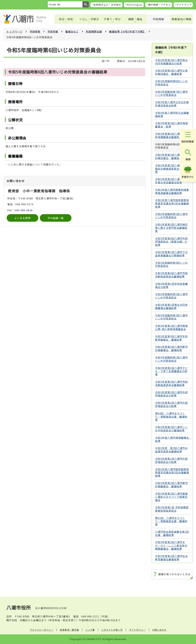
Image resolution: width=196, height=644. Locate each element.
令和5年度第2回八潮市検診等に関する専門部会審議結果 (171, 228)
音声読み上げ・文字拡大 (107, 5)
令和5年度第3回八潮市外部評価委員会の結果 (171, 394)
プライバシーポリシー (42, 630)
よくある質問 (22, 218)
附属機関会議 (94, 31)
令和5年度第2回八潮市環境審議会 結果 (171, 125)
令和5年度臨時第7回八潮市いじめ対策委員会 (171, 93)
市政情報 (158, 19)
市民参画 (53, 31)
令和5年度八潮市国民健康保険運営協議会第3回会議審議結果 (172, 203)
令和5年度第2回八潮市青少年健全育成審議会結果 (171, 181)
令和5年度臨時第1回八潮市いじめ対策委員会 (171, 359)
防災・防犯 (66, 19)
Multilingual (135, 5)
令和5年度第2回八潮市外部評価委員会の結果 (171, 404)
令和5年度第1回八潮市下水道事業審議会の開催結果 (171, 254)
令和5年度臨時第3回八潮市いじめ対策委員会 (171, 296)
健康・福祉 (135, 19)
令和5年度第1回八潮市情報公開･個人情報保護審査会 (171, 327)
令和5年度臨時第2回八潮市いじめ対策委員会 (171, 317)
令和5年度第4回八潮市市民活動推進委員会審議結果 (171, 275)
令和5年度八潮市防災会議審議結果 (172, 114)
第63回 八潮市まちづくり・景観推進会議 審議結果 (171, 521)
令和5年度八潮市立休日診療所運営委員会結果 (172, 104)
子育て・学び (112, 19)
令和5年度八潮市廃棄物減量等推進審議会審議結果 (172, 191)
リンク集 (90, 630)
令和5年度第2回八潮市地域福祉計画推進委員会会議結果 (171, 169)
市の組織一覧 (56, 218)
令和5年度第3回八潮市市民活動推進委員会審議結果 (171, 383)
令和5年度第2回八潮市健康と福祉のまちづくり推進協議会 (171, 497)
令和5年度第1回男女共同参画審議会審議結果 (171, 306)
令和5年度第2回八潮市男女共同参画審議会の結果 (171, 62)
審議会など (72, 31)
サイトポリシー (137, 630)
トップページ (14, 31)
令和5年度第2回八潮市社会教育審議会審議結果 (171, 558)
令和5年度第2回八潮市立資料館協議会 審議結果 (171, 156)
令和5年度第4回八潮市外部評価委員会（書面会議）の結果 (171, 242)
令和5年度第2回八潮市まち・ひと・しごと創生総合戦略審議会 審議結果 (171, 545)
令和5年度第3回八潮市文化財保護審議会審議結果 (171, 135)
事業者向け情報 (181, 19)
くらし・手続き (89, 19)
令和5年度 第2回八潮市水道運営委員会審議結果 (171, 450)
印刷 (107, 61)
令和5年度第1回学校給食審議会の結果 (171, 285)
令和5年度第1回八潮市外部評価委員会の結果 (171, 460)
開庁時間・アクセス (159, 5)
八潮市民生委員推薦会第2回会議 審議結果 (172, 533)
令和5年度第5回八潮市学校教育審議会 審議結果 (171, 338)
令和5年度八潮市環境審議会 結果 (173, 439)
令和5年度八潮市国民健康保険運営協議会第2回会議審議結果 (172, 473)
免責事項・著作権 (69, 630)
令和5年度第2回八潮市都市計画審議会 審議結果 (171, 485)
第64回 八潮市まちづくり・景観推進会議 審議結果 (171, 417)
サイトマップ (184, 5)
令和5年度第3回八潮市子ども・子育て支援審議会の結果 (171, 371)
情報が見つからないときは (174, 574)
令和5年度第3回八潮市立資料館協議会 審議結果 (171, 72)
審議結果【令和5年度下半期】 (127, 31)
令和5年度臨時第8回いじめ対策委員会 (171, 83)
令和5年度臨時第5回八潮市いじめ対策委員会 (171, 216)
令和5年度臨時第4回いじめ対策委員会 (171, 264)
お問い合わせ (159, 630)
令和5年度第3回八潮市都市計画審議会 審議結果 (171, 348)
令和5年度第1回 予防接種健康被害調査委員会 (172, 509)
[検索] (65, 5)
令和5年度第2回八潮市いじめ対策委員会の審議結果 (171, 429)
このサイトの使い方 (112, 630)
